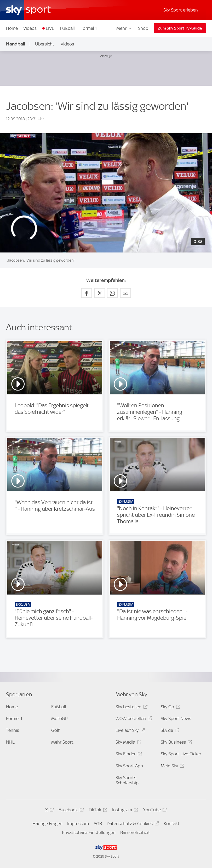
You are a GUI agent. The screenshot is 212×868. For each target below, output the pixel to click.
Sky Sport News (176, 718)
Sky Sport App (129, 766)
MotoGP (59, 718)
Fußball (67, 28)
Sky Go (170, 708)
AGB (98, 824)
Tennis (13, 730)
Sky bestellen (131, 708)
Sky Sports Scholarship (127, 780)
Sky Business (176, 743)
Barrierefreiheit (135, 832)
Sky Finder (128, 755)
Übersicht (45, 44)
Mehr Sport (62, 742)
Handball (16, 44)
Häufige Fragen (47, 824)
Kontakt (172, 824)
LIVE (50, 28)
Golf (55, 730)
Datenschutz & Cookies (132, 824)
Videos (30, 28)
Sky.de (169, 731)
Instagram (124, 811)
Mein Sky (172, 767)
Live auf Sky (129, 731)
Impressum (78, 824)
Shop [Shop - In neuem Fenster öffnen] (143, 28)
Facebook (70, 811)
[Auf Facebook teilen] (87, 293)
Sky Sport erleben (181, 10)
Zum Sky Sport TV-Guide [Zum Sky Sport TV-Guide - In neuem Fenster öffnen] (180, 28)
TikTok (97, 811)
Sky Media (128, 743)
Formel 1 (89, 28)
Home (12, 28)
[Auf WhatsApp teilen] (112, 293)
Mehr (124, 28)
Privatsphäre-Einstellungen (89, 832)
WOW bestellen (133, 719)
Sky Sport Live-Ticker (181, 754)
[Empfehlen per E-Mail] (125, 293)
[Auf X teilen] (100, 293)
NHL (10, 742)
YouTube (154, 811)
